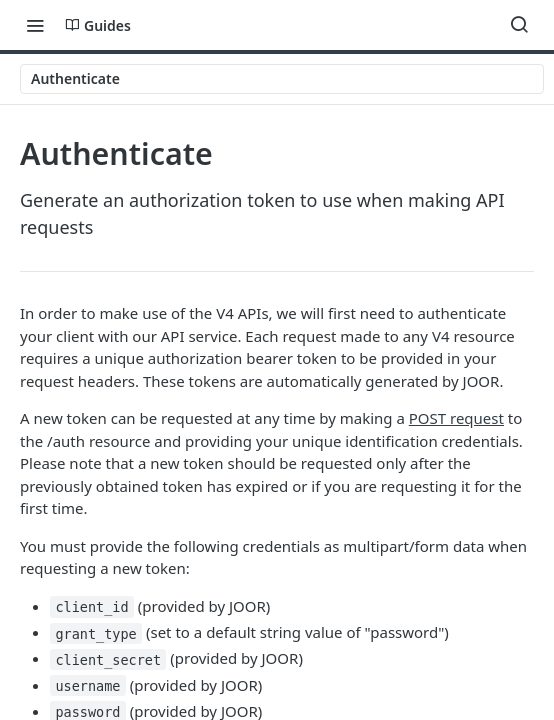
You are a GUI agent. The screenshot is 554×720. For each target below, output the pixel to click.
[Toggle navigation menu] (35, 25)
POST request (456, 418)
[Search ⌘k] (519, 25)
